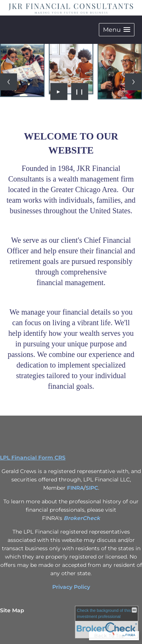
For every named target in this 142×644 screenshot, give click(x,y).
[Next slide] (133, 82)
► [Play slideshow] (59, 92)
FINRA (75, 488)
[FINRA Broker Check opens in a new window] (107, 622)
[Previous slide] (9, 82)
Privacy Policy (71, 587)
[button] (117, 30)
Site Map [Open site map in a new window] (12, 610)
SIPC (92, 488)
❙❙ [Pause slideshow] (80, 92)
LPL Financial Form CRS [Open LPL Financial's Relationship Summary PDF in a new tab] (33, 458)
